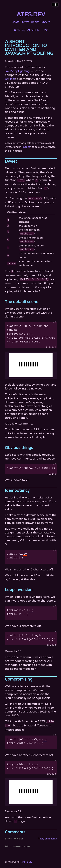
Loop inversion (19, 588)
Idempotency (17, 489)
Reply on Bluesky (47, 836)
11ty (29, 859)
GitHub (34, 30)
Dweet (11, 161)
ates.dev (31, 15)
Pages (35, 22)
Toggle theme (53, 4)
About (46, 22)
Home (16, 22)
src (23, 859)
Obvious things (19, 446)
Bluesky (21, 30)
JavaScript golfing (17, 71)
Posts (25, 22)
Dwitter (10, 79)
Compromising (19, 678)
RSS (46, 30)
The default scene (22, 300)
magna (26, 147)
